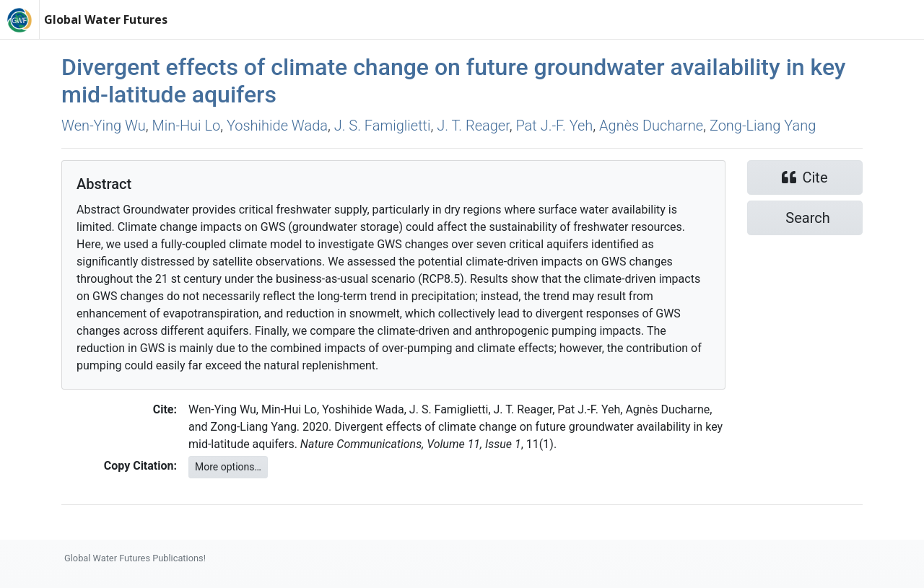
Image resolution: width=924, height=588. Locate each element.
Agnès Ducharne (651, 126)
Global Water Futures (106, 19)
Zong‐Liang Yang (763, 126)
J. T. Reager (473, 126)
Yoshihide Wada (277, 126)
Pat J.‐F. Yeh (554, 126)
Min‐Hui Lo (187, 126)
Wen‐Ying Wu (104, 126)
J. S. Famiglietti (383, 126)
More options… (228, 467)
